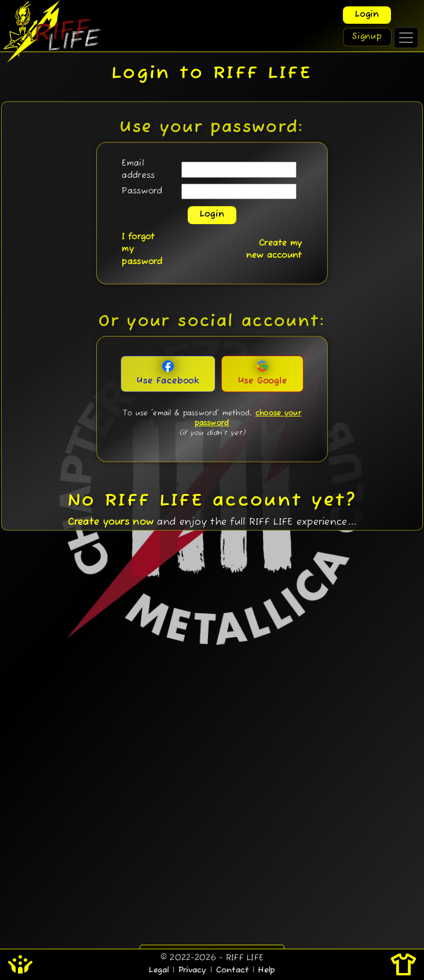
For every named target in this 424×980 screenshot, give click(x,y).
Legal (159, 970)
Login (367, 15)
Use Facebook (168, 373)
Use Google (263, 373)
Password (142, 191)
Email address (138, 170)
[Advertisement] (212, 796)
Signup (367, 37)
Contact (233, 970)
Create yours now (111, 522)
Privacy (193, 970)
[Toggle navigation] (406, 38)
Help (266, 970)
